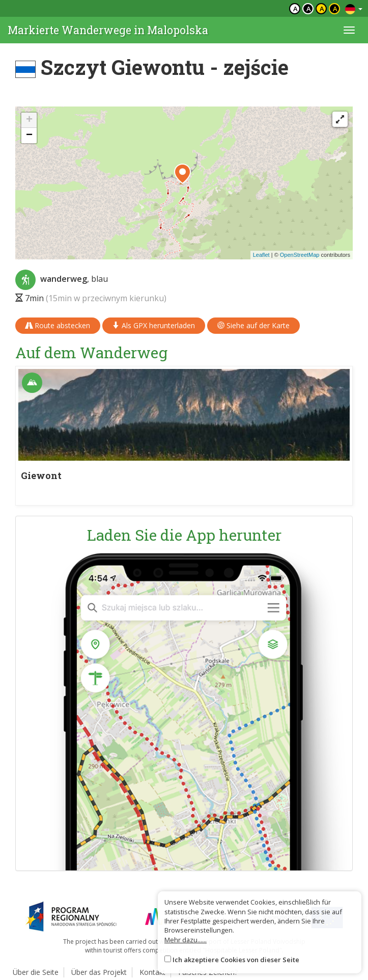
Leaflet (261, 255)
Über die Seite (36, 972)
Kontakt (152, 972)
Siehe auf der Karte (253, 325)
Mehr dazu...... (186, 940)
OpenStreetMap (300, 255)
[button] (182, 174)
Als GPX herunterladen (154, 325)
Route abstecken (58, 325)
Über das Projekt (99, 972)
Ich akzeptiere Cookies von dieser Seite (236, 960)
